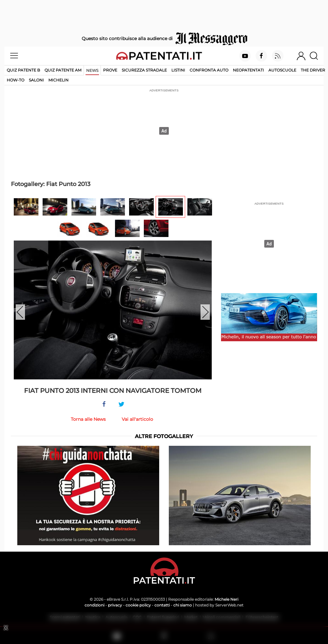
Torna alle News (88, 419)
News (92, 70)
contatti (162, 605)
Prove (110, 70)
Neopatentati (248, 70)
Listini (178, 70)
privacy (115, 605)
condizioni (94, 605)
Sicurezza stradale (144, 70)
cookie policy (138, 605)
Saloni (36, 80)
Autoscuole (282, 70)
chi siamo (183, 605)
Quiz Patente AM (63, 70)
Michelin (58, 80)
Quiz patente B (23, 70)
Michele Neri (226, 599)
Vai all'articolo (137, 419)
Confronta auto (209, 70)
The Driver (313, 70)
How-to (16, 80)
